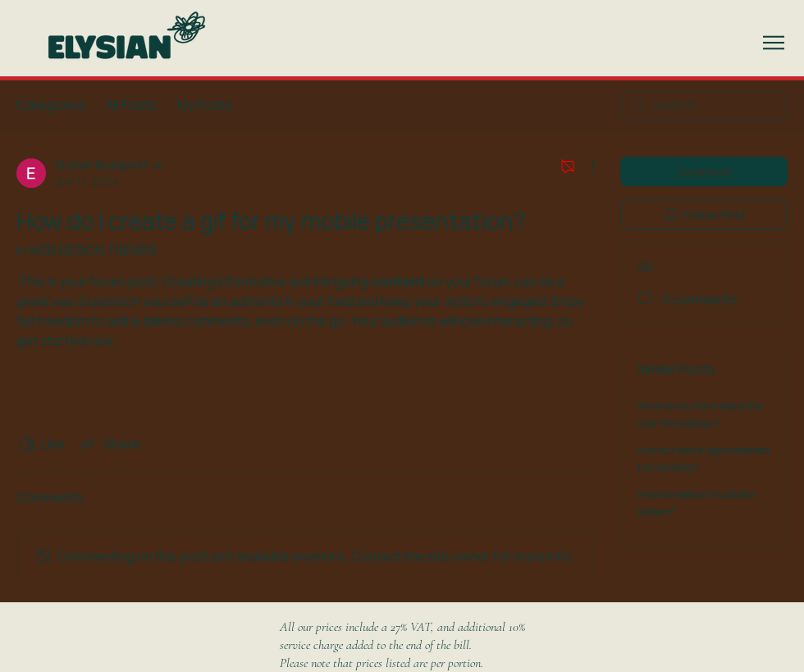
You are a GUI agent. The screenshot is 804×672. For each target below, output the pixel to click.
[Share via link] (109, 444)
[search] (704, 105)
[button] (774, 43)
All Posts (132, 105)
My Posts (205, 105)
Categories (51, 105)
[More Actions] (584, 167)
